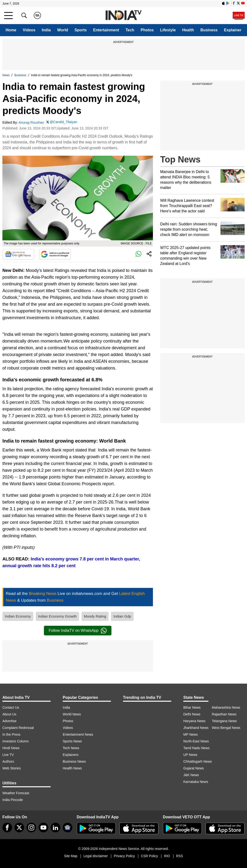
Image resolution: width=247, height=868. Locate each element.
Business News (74, 761)
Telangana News (224, 721)
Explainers (71, 755)
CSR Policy (149, 856)
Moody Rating (95, 616)
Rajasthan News (224, 714)
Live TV (8, 755)
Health (188, 30)
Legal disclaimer (96, 856)
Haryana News (194, 721)
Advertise (9, 721)
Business (209, 30)
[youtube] (43, 828)
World (63, 30)
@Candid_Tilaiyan (63, 122)
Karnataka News (196, 782)
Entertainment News (78, 734)
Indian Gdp (122, 616)
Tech (130, 30)
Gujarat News (194, 768)
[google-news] (68, 828)
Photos (147, 30)
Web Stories (12, 768)
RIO (167, 856)
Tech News (71, 748)
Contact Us (11, 707)
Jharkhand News (196, 728)
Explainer (233, 30)
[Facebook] (7, 828)
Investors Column (16, 741)
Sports (81, 30)
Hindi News (11, 748)
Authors (8, 761)
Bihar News (192, 707)
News (6, 75)
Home (11, 30)
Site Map (71, 856)
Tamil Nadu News (196, 748)
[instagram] (31, 828)
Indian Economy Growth (57, 616)
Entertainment (106, 30)
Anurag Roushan (31, 122)
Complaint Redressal (18, 728)
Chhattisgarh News (198, 761)
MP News (191, 734)
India (46, 30)
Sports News (72, 741)
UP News (190, 755)
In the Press (11, 734)
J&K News (191, 775)
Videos (29, 30)
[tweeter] (19, 828)
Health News (72, 768)
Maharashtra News (226, 707)
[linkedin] (55, 828)
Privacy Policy (124, 856)
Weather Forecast (16, 793)
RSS (180, 856)
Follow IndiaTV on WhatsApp (78, 631)
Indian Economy (18, 616)
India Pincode (13, 800)
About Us (9, 714)
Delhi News (192, 714)
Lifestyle (168, 30)
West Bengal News (226, 728)
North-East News (196, 741)
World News (72, 714)
